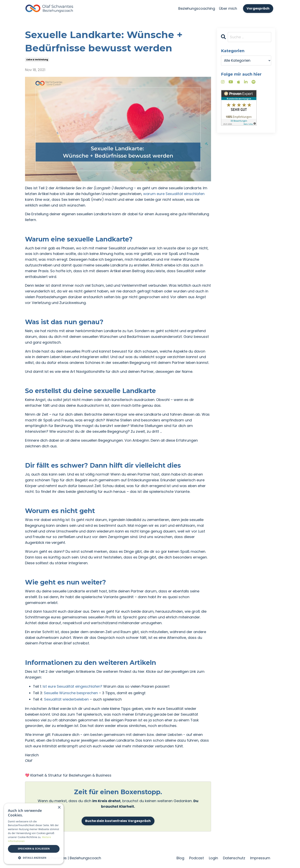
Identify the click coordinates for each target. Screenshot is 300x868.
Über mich (228, 8)
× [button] (59, 808)
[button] (34, 858)
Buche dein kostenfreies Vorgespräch (118, 821)
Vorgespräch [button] (258, 8)
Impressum (260, 858)
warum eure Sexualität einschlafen (174, 194)
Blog (180, 858)
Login (213, 858)
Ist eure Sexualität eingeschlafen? (72, 686)
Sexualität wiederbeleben (66, 699)
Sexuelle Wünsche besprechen (71, 693)
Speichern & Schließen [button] (34, 849)
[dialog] (34, 834)
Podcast (197, 858)
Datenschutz (234, 858)
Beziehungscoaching (197, 8)
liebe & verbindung (37, 60)
